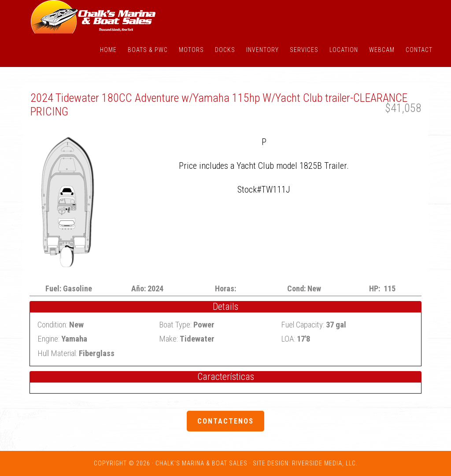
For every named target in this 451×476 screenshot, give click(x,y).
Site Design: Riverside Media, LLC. (305, 463)
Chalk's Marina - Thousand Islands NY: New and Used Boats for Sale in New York (93, 17)
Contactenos (225, 421)
